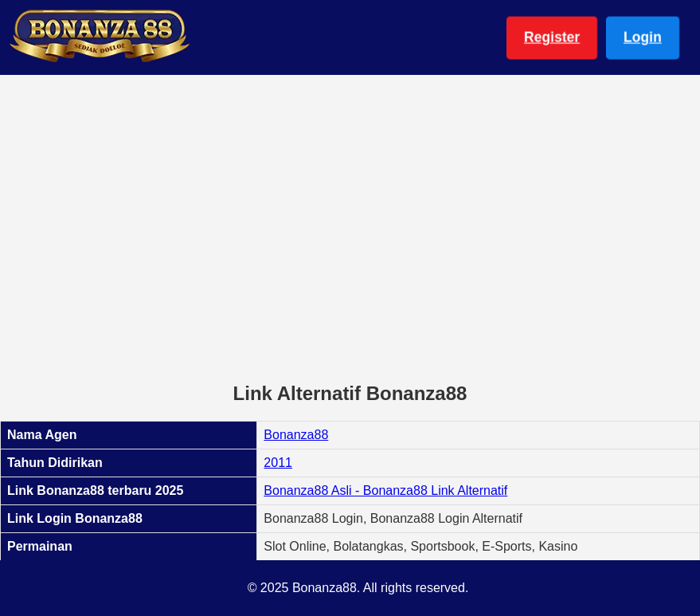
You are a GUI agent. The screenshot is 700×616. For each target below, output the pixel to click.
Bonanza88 (296, 435)
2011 (278, 463)
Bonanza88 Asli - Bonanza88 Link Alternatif (385, 490)
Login (643, 37)
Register (552, 37)
